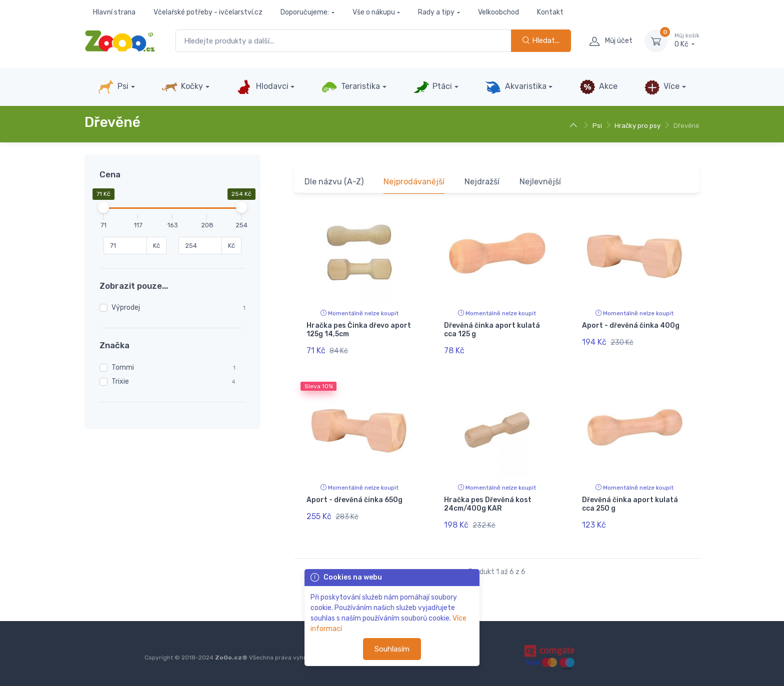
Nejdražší (482, 182)
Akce (598, 87)
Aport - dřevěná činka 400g (631, 326)
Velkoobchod (498, 12)
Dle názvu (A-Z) (334, 182)
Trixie (120, 381)
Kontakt (550, 12)
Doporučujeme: (305, 12)
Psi (113, 87)
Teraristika (351, 87)
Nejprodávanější (414, 182)
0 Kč (687, 40)
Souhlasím (392, 649)
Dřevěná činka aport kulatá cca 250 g (630, 504)
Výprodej (126, 308)
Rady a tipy (436, 12)
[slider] (103, 207)
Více (662, 87)
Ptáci (432, 87)
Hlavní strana (114, 12)
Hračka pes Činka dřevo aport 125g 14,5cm (359, 330)
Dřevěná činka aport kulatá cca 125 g (492, 330)
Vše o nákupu (374, 12)
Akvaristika (515, 87)
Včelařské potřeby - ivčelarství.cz (208, 12)
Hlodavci (262, 87)
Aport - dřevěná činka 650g (354, 500)
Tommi (123, 367)
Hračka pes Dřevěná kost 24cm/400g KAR (488, 504)
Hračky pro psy (637, 126)
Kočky (182, 87)
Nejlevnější (540, 182)
